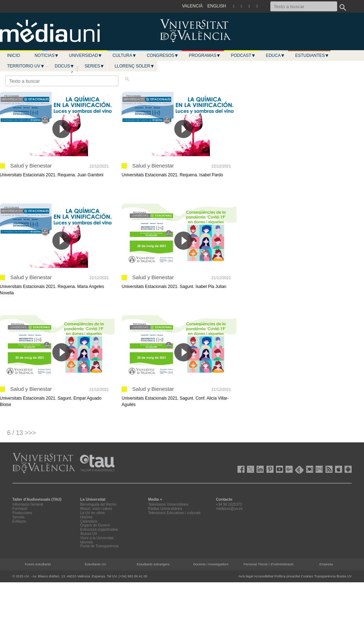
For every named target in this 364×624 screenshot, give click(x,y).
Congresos (163, 55)
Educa (275, 55)
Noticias (47, 55)
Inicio (14, 55)
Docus (64, 66)
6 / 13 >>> (22, 433)
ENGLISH (217, 6)
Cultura (124, 55)
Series (94, 66)
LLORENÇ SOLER (134, 66)
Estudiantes (312, 55)
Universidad (86, 55)
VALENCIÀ (192, 6)
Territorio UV (26, 66)
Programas (205, 55)
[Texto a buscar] (304, 6)
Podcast (243, 55)
